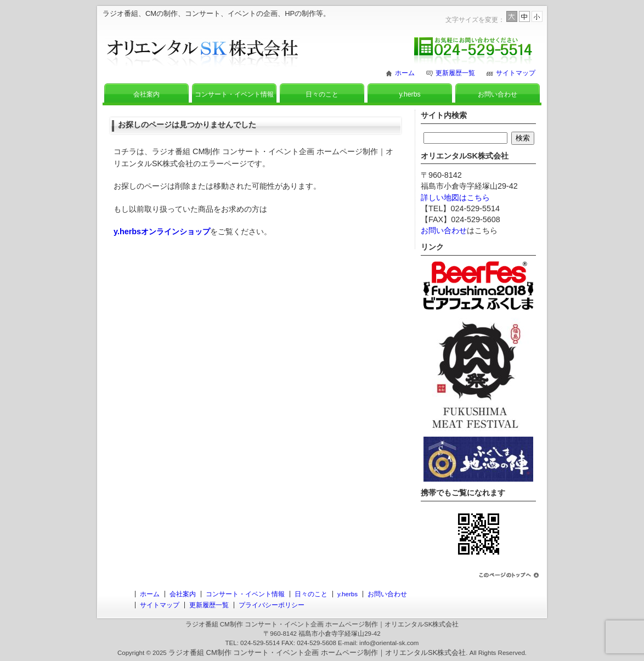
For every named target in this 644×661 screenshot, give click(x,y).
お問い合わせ (498, 94)
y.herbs (409, 94)
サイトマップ (516, 73)
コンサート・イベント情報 (234, 94)
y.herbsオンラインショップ (162, 231)
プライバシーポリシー (272, 605)
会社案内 (146, 94)
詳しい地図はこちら (455, 197)
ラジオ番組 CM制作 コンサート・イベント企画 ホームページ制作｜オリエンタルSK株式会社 (317, 652)
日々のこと (322, 94)
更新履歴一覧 (455, 73)
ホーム (405, 73)
